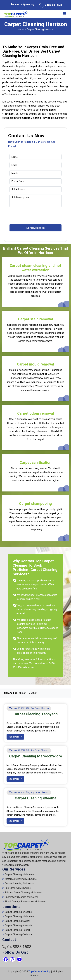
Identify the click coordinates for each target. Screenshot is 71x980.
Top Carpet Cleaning (39, 972)
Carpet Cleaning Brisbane (18, 912)
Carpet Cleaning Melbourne (19, 874)
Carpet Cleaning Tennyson (36, 714)
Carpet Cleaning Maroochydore (36, 756)
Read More (15, 737)
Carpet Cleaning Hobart (17, 930)
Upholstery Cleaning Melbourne (21, 897)
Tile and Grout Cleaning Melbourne (23, 893)
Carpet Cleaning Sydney (18, 921)
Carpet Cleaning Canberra (18, 935)
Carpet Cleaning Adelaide (18, 925)
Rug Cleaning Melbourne (18, 888)
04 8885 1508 (19, 947)
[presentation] (28, 214)
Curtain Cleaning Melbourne (19, 883)
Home (21, 29)
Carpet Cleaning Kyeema (36, 798)
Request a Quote (23, 5)
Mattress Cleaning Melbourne (21, 879)
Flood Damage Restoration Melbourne (25, 902)
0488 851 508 (53, 5)
